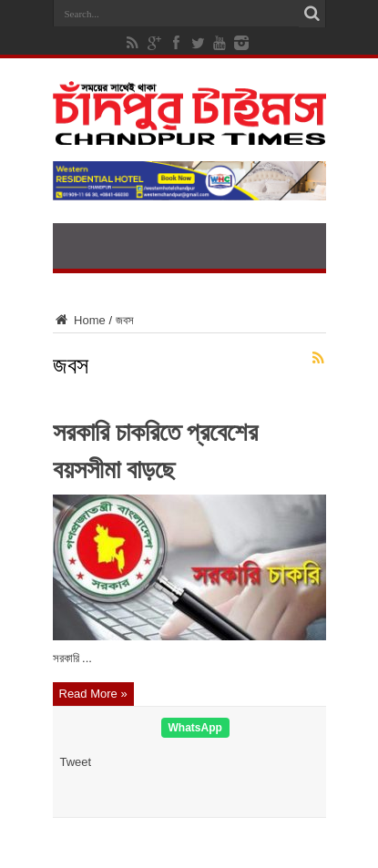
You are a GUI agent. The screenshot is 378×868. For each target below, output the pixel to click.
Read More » (93, 694)
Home (79, 320)
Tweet (76, 762)
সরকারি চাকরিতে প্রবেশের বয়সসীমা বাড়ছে (155, 448)
